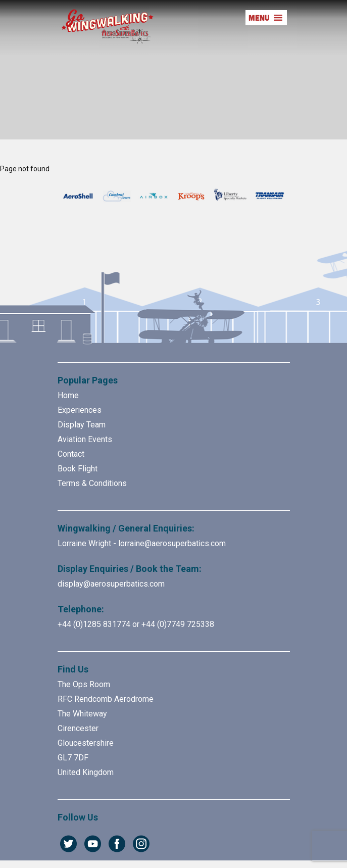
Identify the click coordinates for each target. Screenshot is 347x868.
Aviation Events (85, 439)
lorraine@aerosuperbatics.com (172, 543)
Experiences (80, 410)
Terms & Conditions (92, 483)
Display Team (82, 425)
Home (68, 395)
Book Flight (78, 469)
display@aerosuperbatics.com (111, 584)
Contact (71, 454)
